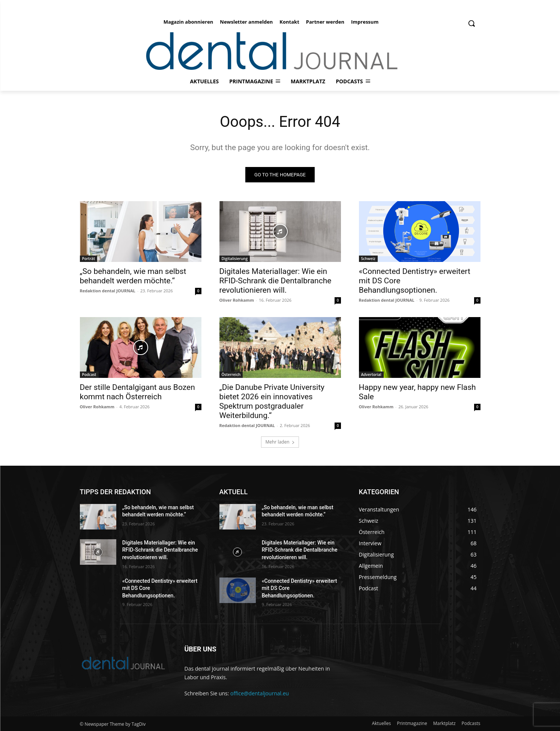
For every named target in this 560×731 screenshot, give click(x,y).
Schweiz (368, 259)
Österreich (231, 375)
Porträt (89, 259)
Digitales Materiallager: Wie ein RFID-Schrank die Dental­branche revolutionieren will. (275, 281)
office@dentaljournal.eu (260, 693)
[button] (471, 23)
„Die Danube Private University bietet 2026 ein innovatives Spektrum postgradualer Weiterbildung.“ (272, 401)
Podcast (89, 375)
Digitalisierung (235, 259)
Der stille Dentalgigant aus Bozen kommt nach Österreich (137, 392)
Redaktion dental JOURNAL (108, 291)
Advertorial (371, 375)
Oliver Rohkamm (237, 300)
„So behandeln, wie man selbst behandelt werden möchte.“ (133, 276)
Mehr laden (280, 442)
